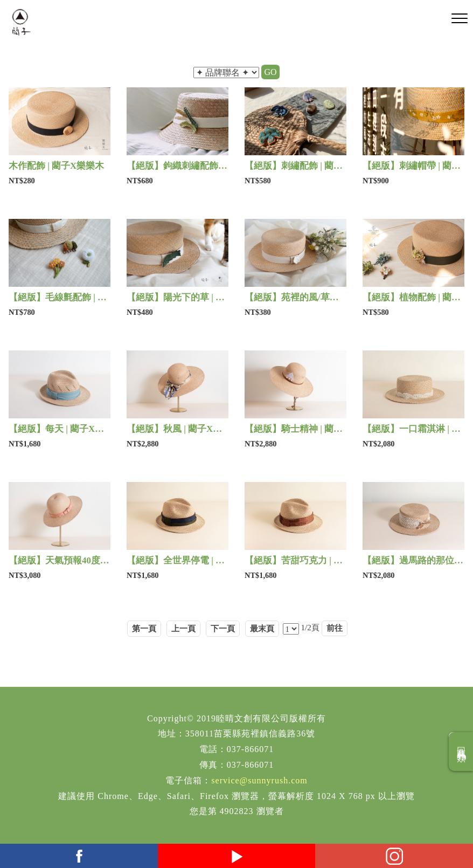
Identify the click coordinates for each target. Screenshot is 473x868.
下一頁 (223, 628)
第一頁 (144, 628)
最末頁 (262, 628)
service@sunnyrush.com (259, 780)
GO (270, 72)
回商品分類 (461, 752)
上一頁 (183, 628)
